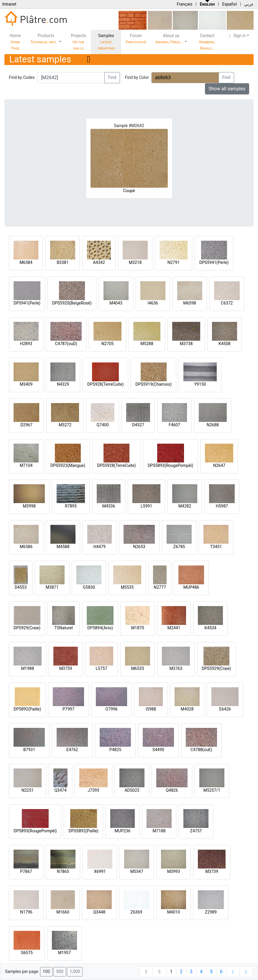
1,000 (75, 972)
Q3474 (60, 790)
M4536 (109, 506)
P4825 (115, 750)
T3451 (216, 547)
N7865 (63, 871)
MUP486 (191, 587)
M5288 (147, 344)
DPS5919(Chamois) (153, 384)
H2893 (26, 344)
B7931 (29, 750)
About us (170, 39)
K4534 (211, 628)
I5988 (151, 709)
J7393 (93, 790)
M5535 (127, 587)
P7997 (68, 709)
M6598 (190, 303)
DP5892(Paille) (27, 709)
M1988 (28, 668)
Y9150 (200, 384)
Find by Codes (22, 77)
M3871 (52, 587)
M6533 (138, 668)
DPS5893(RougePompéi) (171, 465)
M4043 (116, 303)
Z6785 (179, 547)
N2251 (28, 790)
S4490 (158, 750)
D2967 (26, 425)
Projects (78, 42)
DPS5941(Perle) (214, 262)
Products (44, 39)
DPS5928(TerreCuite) (116, 465)
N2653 (139, 547)
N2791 (174, 262)
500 (60, 972)
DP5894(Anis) (100, 628)
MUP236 (123, 831)
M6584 (26, 262)
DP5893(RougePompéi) (35, 831)
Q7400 (102, 425)
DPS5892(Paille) (83, 831)
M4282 (185, 506)
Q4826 (172, 790)
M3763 (176, 668)
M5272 (65, 425)
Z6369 (137, 912)
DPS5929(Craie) (216, 668)
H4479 (100, 547)
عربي (249, 4)
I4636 (153, 303)
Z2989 (211, 912)
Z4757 (196, 831)
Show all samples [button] (227, 89)
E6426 (225, 709)
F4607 (174, 425)
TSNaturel (64, 628)
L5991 (146, 506)
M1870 (138, 628)
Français (184, 4)
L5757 (101, 668)
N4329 (63, 384)
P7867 (26, 871)
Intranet (9, 4)
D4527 (138, 425)
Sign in (237, 36)
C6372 (227, 303)
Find (112, 78)
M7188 (159, 831)
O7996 (112, 709)
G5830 (89, 587)
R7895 (71, 506)
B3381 (63, 262)
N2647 (219, 465)
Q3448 (99, 912)
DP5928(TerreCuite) (105, 384)
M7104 (26, 465)
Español (229, 4)
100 (46, 972)
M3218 (135, 262)
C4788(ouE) (201, 750)
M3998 (29, 506)
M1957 (65, 953)
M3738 (186, 344)
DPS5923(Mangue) (68, 465)
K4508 (224, 344)
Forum (136, 39)
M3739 (212, 871)
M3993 (174, 871)
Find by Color (137, 77)
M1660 (63, 912)
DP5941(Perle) (27, 303)
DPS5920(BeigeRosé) (72, 303)
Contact (207, 42)
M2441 (174, 628)
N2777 (160, 587)
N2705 (107, 344)
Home (15, 42)
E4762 (72, 750)
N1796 (26, 912)
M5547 (137, 871)
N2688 (213, 425)
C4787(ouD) (66, 344)
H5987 (222, 506)
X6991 (100, 871)
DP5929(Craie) (27, 628)
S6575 (27, 953)
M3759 (66, 668)
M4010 (174, 912)
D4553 (21, 587)
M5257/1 (212, 790)
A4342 (99, 262)
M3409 (26, 384)
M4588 (63, 547)
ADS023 (132, 790)
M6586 (26, 547)
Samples (106, 42)
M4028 (187, 709)
